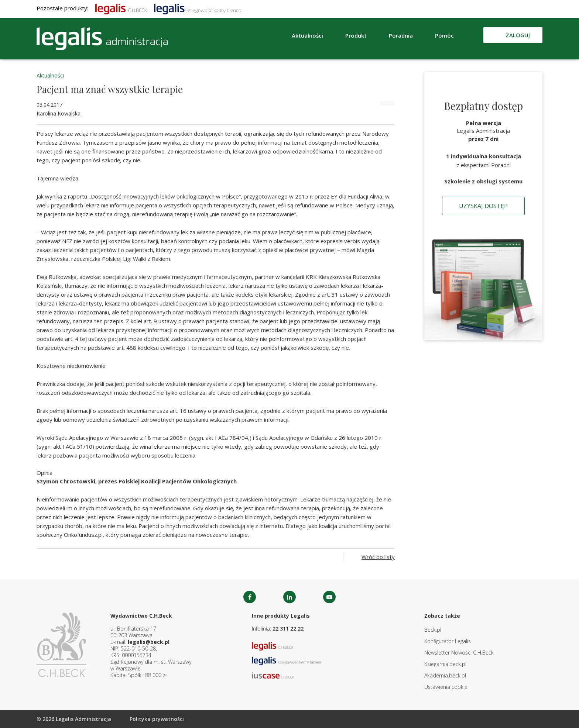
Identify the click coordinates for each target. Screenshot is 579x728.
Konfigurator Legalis (448, 641)
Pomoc (444, 35)
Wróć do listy (378, 557)
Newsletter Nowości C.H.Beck (459, 653)
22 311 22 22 (288, 629)
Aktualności (307, 35)
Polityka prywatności (157, 719)
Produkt (356, 35)
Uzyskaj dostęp (483, 206)
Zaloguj (518, 35)
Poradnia (401, 35)
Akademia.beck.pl (445, 675)
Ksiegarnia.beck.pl (445, 664)
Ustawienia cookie (446, 687)
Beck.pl (433, 630)
